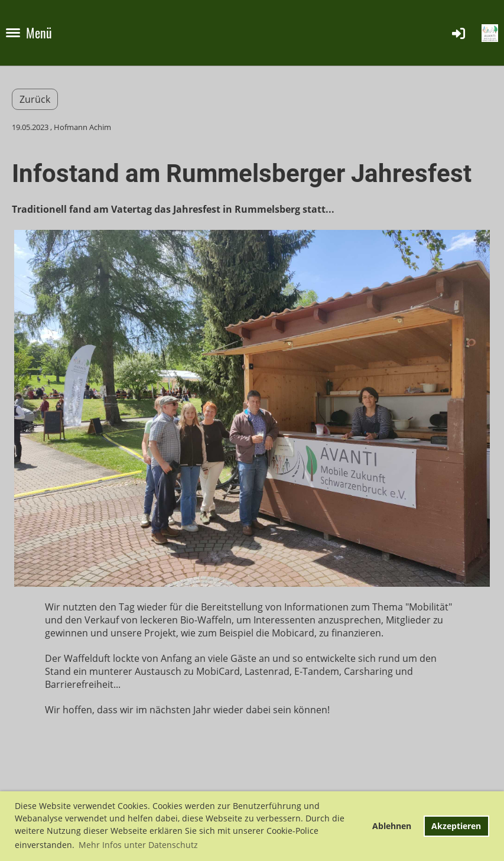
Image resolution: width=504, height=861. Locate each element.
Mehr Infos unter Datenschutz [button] (138, 845)
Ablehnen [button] (392, 826)
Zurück (35, 99)
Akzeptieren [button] (456, 826)
